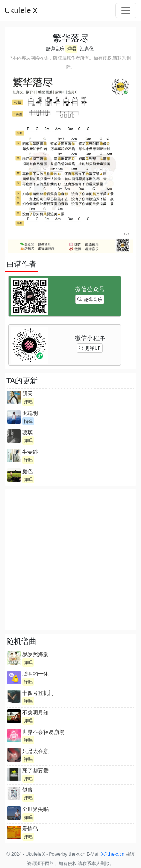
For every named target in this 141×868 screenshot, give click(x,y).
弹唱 (71, 49)
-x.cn (113, 854)
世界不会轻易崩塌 (43, 732)
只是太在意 (35, 751)
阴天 (27, 394)
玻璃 (27, 432)
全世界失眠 (35, 809)
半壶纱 (30, 452)
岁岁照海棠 (35, 654)
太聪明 (30, 413)
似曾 (27, 789)
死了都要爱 (35, 770)
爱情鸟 (30, 828)
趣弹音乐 (55, 49)
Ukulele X (21, 10)
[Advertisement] (70, 560)
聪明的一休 (35, 674)
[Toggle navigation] (126, 10)
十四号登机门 (38, 693)
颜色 (27, 471)
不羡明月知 (35, 712)
